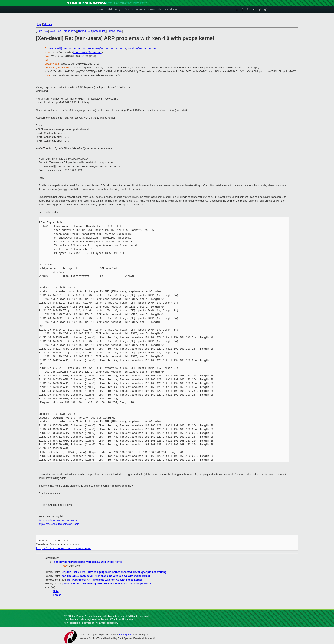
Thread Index (114, 31)
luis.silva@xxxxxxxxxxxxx (142, 48)
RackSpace (125, 635)
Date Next (55, 31)
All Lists (47, 24)
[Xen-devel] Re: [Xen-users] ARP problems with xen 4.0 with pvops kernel (107, 584)
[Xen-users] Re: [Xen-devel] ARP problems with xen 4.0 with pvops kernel (105, 576)
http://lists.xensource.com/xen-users (59, 524)
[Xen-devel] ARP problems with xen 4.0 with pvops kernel (88, 562)
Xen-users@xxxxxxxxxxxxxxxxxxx (58, 520)
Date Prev (42, 31)
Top (39, 24)
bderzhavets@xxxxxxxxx (88, 52)
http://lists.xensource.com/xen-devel (64, 548)
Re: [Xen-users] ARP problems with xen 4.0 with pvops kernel (104, 580)
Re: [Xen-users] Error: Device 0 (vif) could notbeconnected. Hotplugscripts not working (114, 572)
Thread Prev (69, 31)
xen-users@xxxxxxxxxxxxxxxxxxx (107, 48)
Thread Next (85, 31)
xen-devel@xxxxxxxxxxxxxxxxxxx (68, 48)
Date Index (99, 31)
